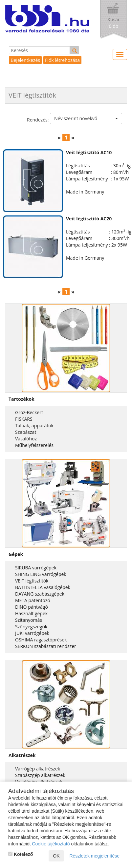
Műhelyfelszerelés (34, 445)
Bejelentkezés (25, 60)
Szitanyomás (29, 620)
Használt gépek (31, 613)
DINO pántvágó (32, 607)
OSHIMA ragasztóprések (41, 640)
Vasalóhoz (26, 439)
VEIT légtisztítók (32, 581)
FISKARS (24, 419)
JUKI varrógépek (32, 633)
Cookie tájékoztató (51, 844)
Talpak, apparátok (34, 425)
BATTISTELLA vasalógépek (43, 587)
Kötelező (21, 854)
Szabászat (26, 432)
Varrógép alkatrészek (38, 769)
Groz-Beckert (29, 412)
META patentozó (33, 600)
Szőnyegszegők (31, 627)
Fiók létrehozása (62, 60)
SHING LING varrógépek (41, 574)
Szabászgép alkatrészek (40, 775)
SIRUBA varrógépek (36, 568)
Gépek (16, 554)
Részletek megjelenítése (94, 856)
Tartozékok (22, 399)
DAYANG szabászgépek (40, 594)
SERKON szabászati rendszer (46, 646)
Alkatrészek (22, 755)
